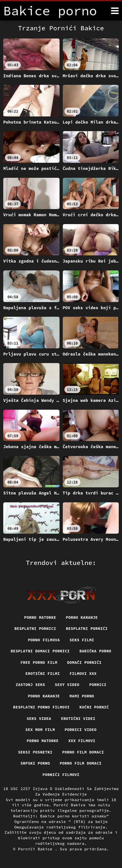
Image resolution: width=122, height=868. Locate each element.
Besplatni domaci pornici (40, 651)
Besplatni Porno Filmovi (41, 707)
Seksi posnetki (35, 752)
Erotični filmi (43, 673)
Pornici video (81, 730)
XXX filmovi (82, 741)
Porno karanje (82, 617)
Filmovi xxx (83, 673)
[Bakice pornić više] (115, 11)
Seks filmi (82, 640)
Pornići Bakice (36, 849)
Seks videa (39, 718)
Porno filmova (44, 640)
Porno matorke (40, 617)
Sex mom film (40, 730)
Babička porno (95, 651)
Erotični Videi (78, 718)
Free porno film (39, 662)
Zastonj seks (30, 685)
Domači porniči (84, 662)
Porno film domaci (83, 752)
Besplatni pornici (35, 628)
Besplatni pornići (87, 628)
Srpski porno (35, 763)
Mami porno (82, 696)
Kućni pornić (94, 707)
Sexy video (67, 685)
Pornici (98, 685)
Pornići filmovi (61, 775)
